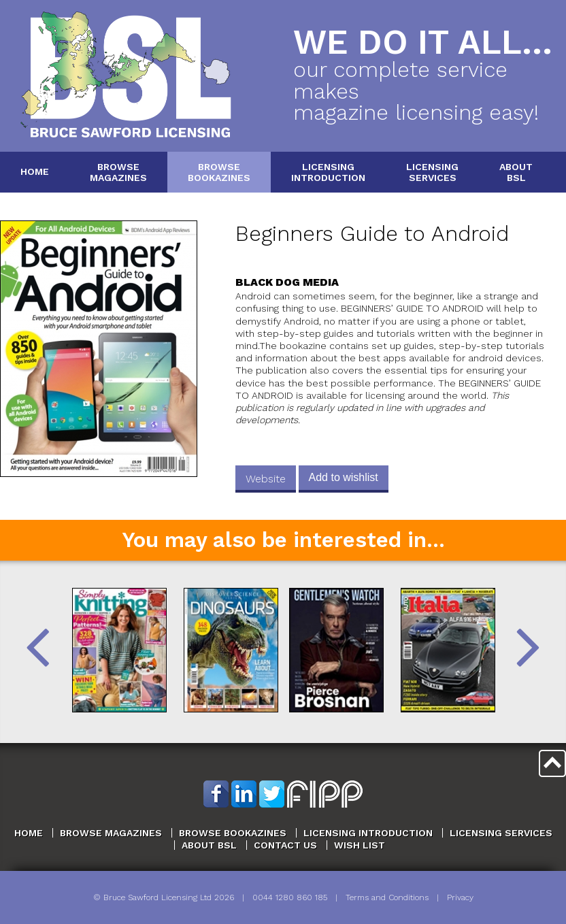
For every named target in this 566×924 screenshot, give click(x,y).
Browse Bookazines (233, 833)
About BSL (209, 845)
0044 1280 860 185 (290, 897)
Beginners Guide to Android (372, 234)
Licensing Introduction (368, 833)
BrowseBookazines (219, 172)
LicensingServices (432, 172)
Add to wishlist (344, 477)
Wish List (360, 845)
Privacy (460, 897)
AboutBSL (516, 172)
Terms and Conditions (387, 897)
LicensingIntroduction (328, 172)
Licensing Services (501, 833)
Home (35, 171)
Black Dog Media (287, 282)
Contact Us (285, 845)
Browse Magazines (111, 833)
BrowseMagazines (118, 172)
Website (266, 479)
